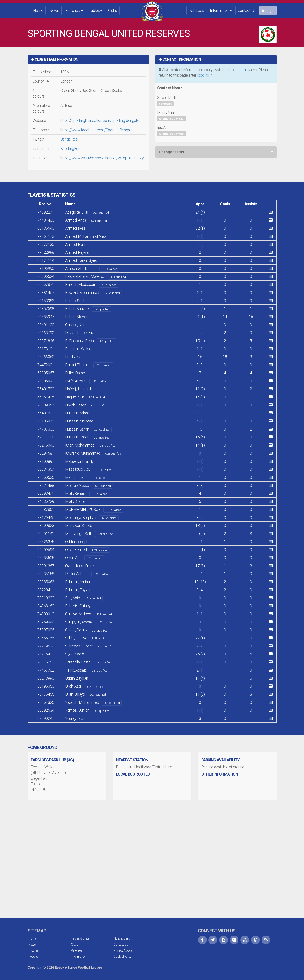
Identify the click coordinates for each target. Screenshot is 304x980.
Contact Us (247, 10)
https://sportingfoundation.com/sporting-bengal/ (99, 121)
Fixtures (34, 950)
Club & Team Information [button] (55, 59)
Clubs (113, 10)
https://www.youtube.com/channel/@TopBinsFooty (102, 158)
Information (221, 10)
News (54, 10)
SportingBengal (73, 149)
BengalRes (69, 139)
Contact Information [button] (180, 59)
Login (268, 10)
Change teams (172, 152)
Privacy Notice (123, 950)
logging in (205, 75)
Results (33, 957)
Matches (74, 10)
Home (38, 10)
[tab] (88, 59)
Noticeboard (122, 938)
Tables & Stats (80, 938)
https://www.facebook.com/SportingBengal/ (96, 130)
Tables (96, 10)
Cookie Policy (122, 957)
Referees (196, 10)
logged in (240, 70)
